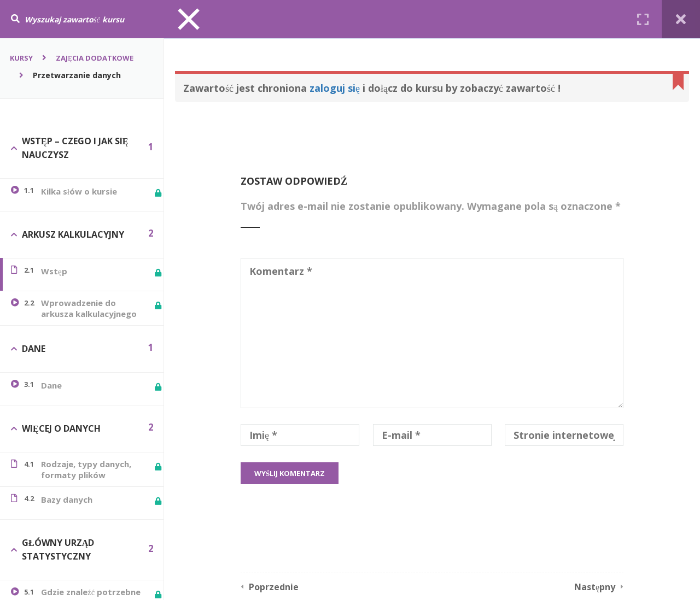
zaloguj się (335, 88)
